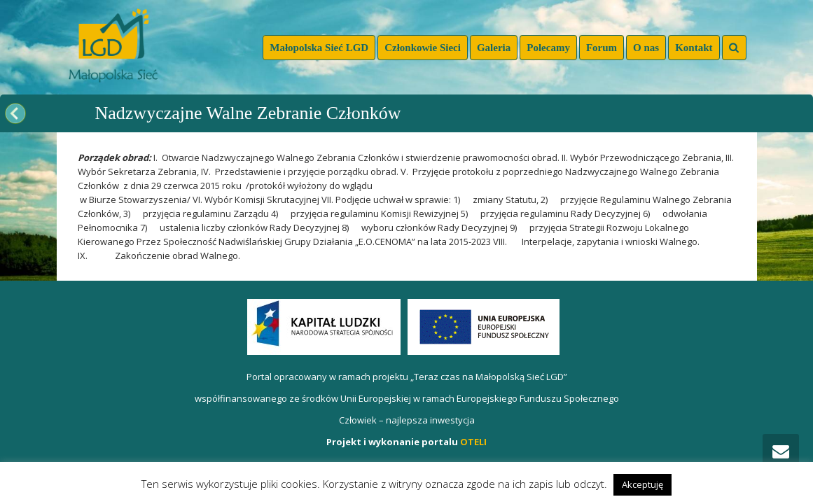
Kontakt (694, 48)
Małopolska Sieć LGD (319, 48)
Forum (602, 48)
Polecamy (548, 48)
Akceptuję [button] (642, 484)
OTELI (473, 442)
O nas (646, 48)
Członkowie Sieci (423, 48)
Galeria (494, 48)
